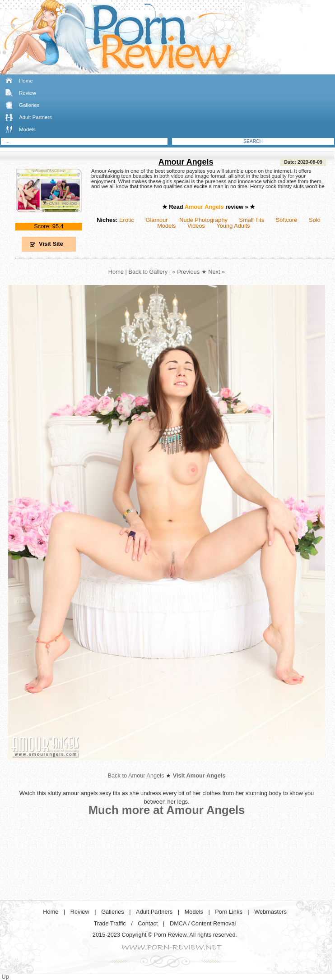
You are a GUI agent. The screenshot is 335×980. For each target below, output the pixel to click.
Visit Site (51, 244)
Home (26, 81)
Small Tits (252, 220)
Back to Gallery (148, 272)
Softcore (287, 220)
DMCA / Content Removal (203, 923)
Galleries (29, 105)
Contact (148, 923)
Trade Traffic (110, 923)
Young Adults (233, 226)
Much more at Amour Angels (167, 810)
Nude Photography (203, 220)
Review (28, 93)
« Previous (186, 272)
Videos (196, 226)
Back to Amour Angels (136, 775)
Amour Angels (186, 162)
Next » (216, 272)
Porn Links (228, 912)
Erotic (127, 220)
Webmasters (270, 912)
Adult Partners (35, 117)
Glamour (156, 220)
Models (27, 129)
